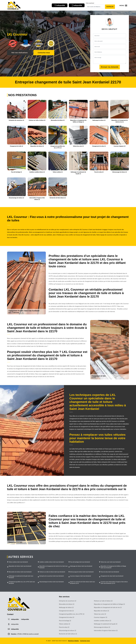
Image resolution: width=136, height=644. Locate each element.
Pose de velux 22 (64, 627)
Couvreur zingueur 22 (101, 617)
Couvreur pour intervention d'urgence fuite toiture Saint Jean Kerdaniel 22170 (114, 583)
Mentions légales (73, 641)
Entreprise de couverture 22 (68, 601)
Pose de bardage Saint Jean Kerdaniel (80, 562)
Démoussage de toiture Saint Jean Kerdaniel (82, 572)
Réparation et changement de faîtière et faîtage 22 (109, 604)
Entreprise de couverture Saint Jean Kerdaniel (52, 576)
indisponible (15, 619)
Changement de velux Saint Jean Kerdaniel (112, 576)
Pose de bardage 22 (65, 621)
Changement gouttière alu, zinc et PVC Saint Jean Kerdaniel (22, 583)
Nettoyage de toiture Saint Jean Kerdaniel (81, 566)
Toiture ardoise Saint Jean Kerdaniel (18, 562)
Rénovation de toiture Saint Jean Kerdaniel (20, 572)
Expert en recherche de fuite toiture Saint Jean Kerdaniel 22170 (82, 583)
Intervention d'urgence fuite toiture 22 (106, 630)
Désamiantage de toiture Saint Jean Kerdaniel (52, 582)
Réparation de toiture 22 (101, 611)
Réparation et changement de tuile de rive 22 (108, 607)
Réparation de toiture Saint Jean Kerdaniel (20, 566)
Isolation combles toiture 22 (103, 621)
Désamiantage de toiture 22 (68, 630)
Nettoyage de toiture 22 (66, 607)
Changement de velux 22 (67, 617)
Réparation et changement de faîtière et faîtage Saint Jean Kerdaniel (113, 567)
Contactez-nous (44, 53)
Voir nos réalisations (20, 53)
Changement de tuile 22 (66, 611)
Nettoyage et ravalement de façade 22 (106, 624)
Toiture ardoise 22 (65, 624)
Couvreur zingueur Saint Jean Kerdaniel (81, 576)
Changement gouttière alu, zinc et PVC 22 (72, 614)
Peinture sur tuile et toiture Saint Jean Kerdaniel (52, 572)
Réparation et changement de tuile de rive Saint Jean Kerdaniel (54, 567)
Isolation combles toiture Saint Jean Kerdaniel (52, 562)
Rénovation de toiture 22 (67, 604)
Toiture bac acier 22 (100, 614)
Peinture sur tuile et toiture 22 (103, 601)
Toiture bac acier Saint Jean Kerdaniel (111, 562)
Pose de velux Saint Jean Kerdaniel (110, 572)
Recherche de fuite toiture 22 (68, 634)
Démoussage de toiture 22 (102, 627)
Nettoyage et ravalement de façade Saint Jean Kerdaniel (21, 577)
